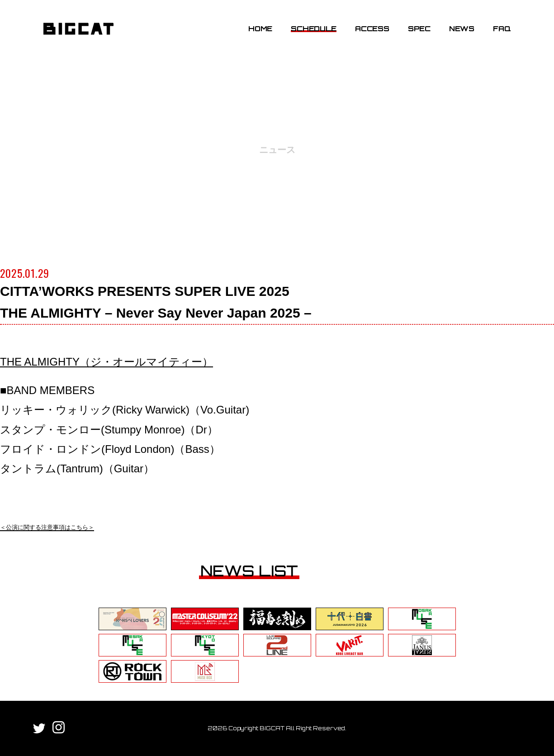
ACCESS (372, 29)
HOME (260, 29)
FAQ (502, 29)
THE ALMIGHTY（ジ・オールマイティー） (107, 362)
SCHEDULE (313, 29)
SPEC (419, 29)
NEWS (462, 29)
